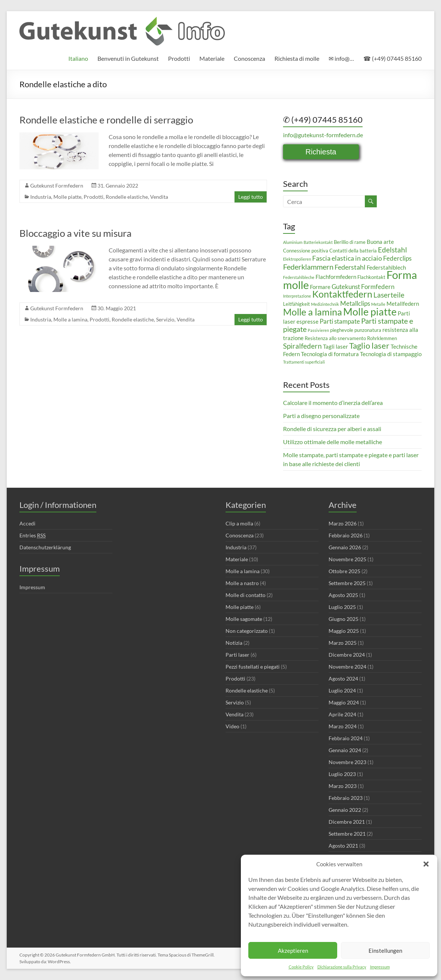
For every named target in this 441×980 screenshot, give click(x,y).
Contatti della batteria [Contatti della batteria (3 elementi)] (353, 251)
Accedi (27, 523)
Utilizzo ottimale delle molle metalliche (333, 442)
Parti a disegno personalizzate (321, 416)
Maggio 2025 (344, 631)
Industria (41, 197)
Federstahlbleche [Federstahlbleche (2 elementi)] (299, 277)
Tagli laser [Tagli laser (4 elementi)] (336, 346)
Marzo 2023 (343, 786)
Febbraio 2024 (346, 738)
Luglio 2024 (342, 690)
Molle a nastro (242, 583)
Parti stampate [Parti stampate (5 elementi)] (340, 321)
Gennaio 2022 (345, 810)
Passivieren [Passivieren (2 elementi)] (318, 330)
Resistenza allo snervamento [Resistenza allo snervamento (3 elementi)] (335, 338)
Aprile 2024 (342, 714)
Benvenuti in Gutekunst (128, 58)
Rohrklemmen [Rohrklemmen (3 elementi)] (382, 338)
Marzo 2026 (343, 523)
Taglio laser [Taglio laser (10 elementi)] (369, 345)
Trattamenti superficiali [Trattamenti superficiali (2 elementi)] (304, 362)
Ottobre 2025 (344, 571)
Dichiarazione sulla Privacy (342, 967)
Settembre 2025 (347, 583)
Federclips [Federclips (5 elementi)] (397, 258)
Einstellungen (385, 951)
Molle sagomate (244, 619)
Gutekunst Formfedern (57, 186)
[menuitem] (78, 59)
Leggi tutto (251, 197)
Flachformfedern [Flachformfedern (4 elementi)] (336, 277)
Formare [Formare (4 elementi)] (320, 287)
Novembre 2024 (347, 667)
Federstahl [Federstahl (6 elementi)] (350, 267)
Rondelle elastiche (127, 197)
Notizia (234, 643)
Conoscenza (249, 58)
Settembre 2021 (347, 834)
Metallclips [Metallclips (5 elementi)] (355, 303)
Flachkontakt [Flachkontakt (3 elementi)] (371, 277)
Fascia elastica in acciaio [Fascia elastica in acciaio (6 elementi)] (347, 258)
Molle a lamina (70, 319)
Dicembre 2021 (347, 822)
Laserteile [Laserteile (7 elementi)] (389, 295)
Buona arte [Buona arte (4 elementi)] (380, 242)
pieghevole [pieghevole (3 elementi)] (342, 330)
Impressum (380, 967)
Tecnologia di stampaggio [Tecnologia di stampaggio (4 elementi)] (391, 354)
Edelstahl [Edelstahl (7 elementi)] (392, 250)
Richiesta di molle (297, 58)
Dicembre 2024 (347, 655)
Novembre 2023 (347, 762)
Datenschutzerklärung (45, 547)
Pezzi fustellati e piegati (253, 667)
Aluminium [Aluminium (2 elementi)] (293, 242)
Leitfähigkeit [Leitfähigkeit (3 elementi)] (296, 304)
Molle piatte (67, 197)
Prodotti (179, 58)
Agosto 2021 (343, 846)
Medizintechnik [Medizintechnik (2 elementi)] (325, 304)
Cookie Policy (301, 967)
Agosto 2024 (343, 679)
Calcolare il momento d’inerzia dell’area (333, 403)
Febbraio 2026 (346, 535)
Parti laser (237, 655)
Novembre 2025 (347, 559)
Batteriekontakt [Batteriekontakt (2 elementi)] (318, 242)
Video (232, 726)
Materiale (212, 58)
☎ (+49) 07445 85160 (392, 58)
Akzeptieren (293, 951)
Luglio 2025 (342, 607)
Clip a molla (239, 523)
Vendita (159, 197)
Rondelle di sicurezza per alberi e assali (332, 429)
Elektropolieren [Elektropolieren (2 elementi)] (297, 259)
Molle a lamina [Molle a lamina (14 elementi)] (313, 312)
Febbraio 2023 (346, 798)
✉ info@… (341, 58)
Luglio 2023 (342, 774)
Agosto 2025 (343, 595)
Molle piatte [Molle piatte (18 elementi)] (370, 312)
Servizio (165, 319)
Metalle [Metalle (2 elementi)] (378, 304)
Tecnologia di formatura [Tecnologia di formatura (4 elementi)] (330, 354)
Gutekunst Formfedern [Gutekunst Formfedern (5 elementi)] (363, 287)
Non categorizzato (247, 631)
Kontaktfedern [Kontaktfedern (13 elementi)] (342, 294)
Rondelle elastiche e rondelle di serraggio (106, 120)
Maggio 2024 (344, 702)
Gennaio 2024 (345, 750)
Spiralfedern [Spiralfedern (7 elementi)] (302, 346)
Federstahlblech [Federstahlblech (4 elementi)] (386, 267)
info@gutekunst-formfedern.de (323, 135)
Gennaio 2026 (345, 547)
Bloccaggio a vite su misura (75, 233)
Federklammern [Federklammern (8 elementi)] (308, 267)
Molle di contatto (246, 595)
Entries (32, 535)
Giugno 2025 (344, 619)
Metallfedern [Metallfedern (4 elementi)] (403, 304)
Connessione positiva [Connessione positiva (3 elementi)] (306, 251)
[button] (426, 864)
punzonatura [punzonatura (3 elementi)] (368, 330)
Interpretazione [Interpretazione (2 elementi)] (297, 296)
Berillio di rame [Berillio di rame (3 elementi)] (350, 242)
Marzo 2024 (343, 726)
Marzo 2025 (343, 643)
